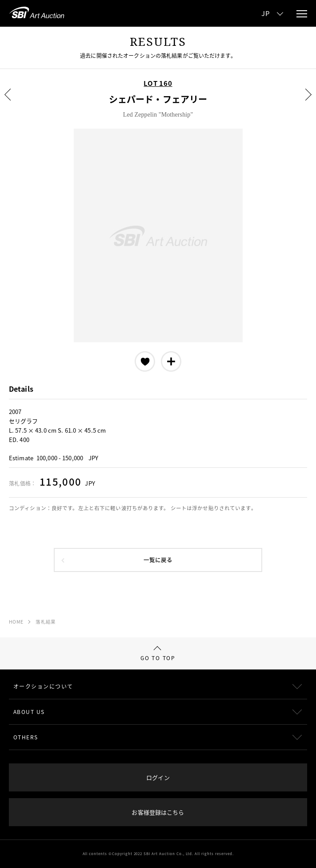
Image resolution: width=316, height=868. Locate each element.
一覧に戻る (158, 560)
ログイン (158, 777)
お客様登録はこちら (158, 812)
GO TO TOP (158, 654)
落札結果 (46, 622)
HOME (16, 622)
